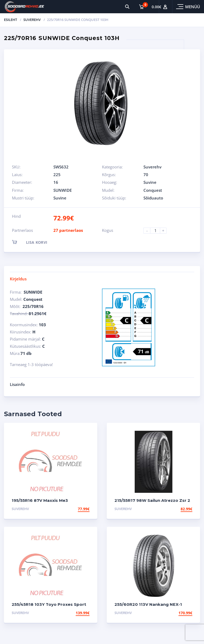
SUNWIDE (63, 190)
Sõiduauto (153, 198)
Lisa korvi (34, 242)
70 (146, 175)
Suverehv (32, 20)
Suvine (150, 182)
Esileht (10, 20)
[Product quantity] (157, 231)
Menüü (193, 7)
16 (56, 182)
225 (57, 175)
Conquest (153, 190)
